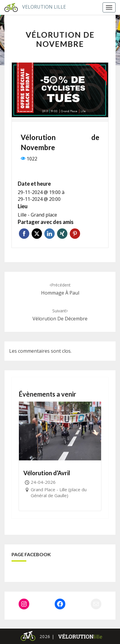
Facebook (24, 234)
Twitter (37, 234)
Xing (62, 234)
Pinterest (75, 234)
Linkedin (50, 234)
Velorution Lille (33, 7)
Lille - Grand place (37, 215)
